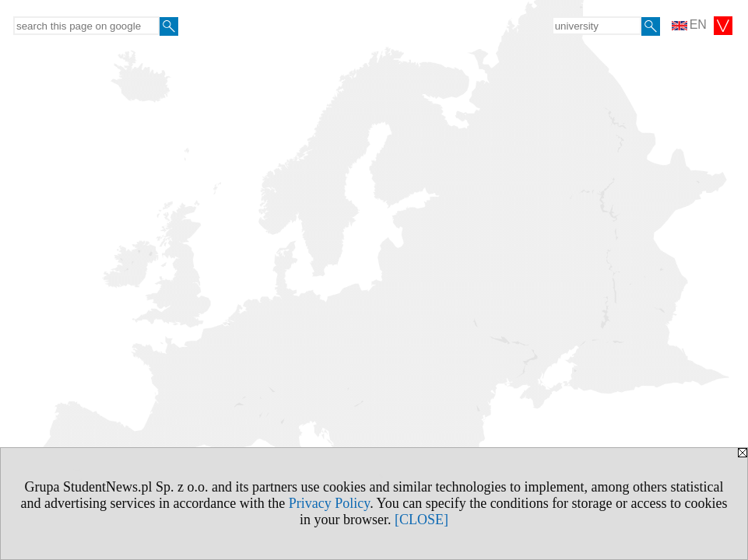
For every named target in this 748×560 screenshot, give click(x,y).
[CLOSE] (421, 520)
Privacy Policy (329, 503)
